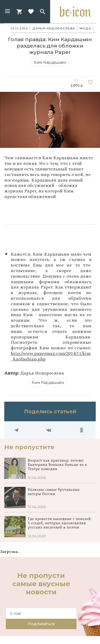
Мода (85, 28)
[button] (7, 12)
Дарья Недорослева (54, 28)
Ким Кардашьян (50, 62)
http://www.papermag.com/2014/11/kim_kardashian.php (51, 356)
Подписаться (41, 624)
